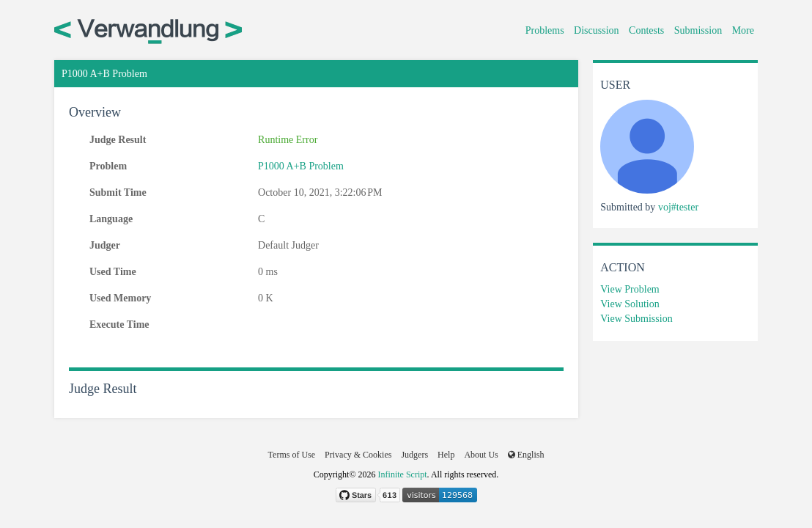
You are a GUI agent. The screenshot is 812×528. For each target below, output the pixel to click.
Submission (698, 30)
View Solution (630, 304)
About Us (481, 455)
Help (446, 455)
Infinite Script (403, 474)
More (743, 30)
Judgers (414, 455)
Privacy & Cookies (358, 455)
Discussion (596, 30)
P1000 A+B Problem (301, 166)
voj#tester (678, 207)
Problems (545, 30)
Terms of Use (292, 455)
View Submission (636, 319)
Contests (646, 30)
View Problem (630, 289)
